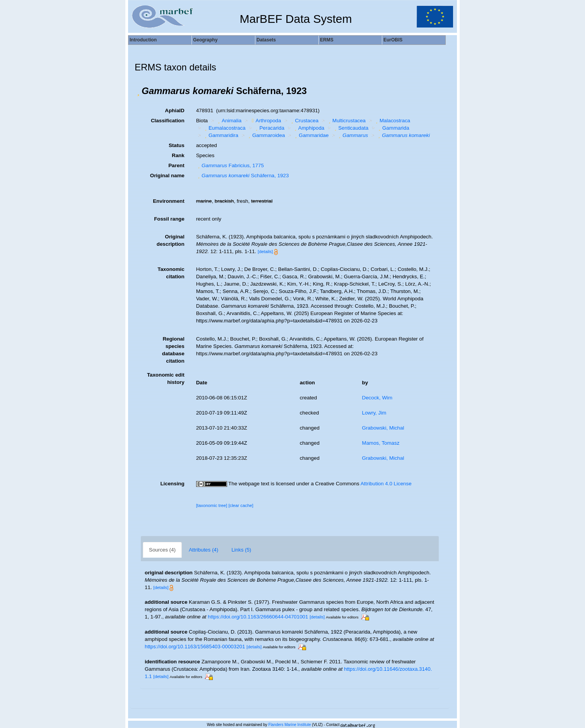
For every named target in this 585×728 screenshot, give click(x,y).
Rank (178, 155)
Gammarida (393, 128)
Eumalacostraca (224, 128)
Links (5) (241, 550)
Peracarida (269, 128)
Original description (171, 240)
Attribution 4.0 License (386, 484)
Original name (167, 176)
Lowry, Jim (374, 413)
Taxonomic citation (171, 273)
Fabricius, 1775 (230, 165)
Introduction (143, 40)
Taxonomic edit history (166, 379)
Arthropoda (266, 121)
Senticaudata (351, 128)
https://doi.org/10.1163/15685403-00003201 (195, 647)
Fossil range (169, 219)
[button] (138, 91)
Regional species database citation (173, 350)
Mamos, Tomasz (381, 443)
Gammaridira (220, 135)
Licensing (172, 484)
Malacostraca (392, 121)
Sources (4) (162, 550)
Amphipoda (308, 128)
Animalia (229, 121)
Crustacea (304, 121)
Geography (205, 40)
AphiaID (174, 110)
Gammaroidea (266, 135)
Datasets (266, 40)
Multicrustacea (346, 121)
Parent (176, 165)
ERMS (327, 40)
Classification (168, 121)
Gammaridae (311, 135)
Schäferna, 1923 (243, 176)
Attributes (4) (204, 550)
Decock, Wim (377, 398)
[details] (265, 252)
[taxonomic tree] (212, 505)
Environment (168, 201)
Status (177, 145)
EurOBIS (393, 40)
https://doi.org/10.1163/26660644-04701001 (258, 617)
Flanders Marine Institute (290, 725)
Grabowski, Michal (383, 428)
